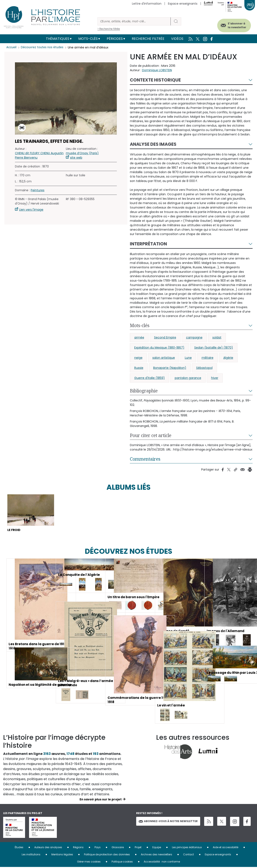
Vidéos (177, 39)
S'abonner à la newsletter (234, 25)
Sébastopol (204, 368)
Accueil (12, 47)
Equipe (157, 848)
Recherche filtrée (148, 39)
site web (76, 158)
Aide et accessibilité (226, 848)
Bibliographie (144, 391)
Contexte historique (155, 80)
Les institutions (31, 855)
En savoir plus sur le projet (101, 800)
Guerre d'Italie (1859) (150, 378)
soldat (217, 337)
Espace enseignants (183, 4)
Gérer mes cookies (89, 862)
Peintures (38, 190)
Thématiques (58, 39)
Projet (138, 848)
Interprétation (148, 244)
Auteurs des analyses (48, 848)
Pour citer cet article (151, 435)
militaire (208, 358)
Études (19, 848)
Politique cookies (122, 862)
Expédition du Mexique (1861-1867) (159, 348)
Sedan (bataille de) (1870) (214, 348)
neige (138, 358)
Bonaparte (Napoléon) (170, 368)
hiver (215, 378)
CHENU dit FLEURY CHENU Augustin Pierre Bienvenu (39, 155)
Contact (188, 855)
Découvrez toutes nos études (43, 47)
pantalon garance (188, 378)
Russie (139, 368)
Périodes (115, 39)
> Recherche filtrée (109, 29)
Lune (188, 358)
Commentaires (145, 459)
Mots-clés (88, 39)
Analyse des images (153, 144)
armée (139, 337)
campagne (194, 337)
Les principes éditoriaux (187, 848)
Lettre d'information (147, 4)
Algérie (228, 358)
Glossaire (118, 848)
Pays (98, 848)
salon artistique (164, 358)
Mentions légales (62, 855)
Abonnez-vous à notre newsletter (168, 822)
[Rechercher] (134, 21)
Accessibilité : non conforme (162, 862)
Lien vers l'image (31, 210)
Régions (78, 848)
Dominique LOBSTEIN (157, 70)
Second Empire (165, 337)
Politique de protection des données (107, 855)
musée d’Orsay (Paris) (82, 153)
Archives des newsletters (156, 855)
